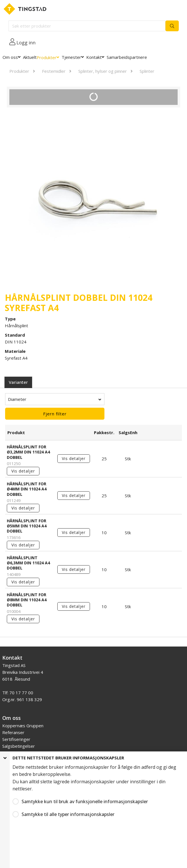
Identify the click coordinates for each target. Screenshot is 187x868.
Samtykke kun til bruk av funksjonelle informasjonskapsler (85, 801)
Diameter (17, 399)
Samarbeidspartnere (127, 57)
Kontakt (94, 57)
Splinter (147, 71)
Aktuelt (30, 57)
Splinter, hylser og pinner (103, 71)
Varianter (18, 382)
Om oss (10, 57)
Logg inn (26, 43)
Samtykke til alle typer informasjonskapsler (68, 814)
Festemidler (54, 71)
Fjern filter (55, 414)
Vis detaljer (23, 471)
